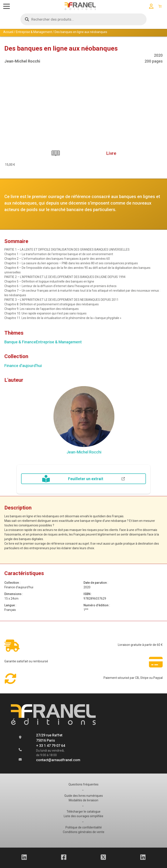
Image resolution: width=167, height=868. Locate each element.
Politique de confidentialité (83, 827)
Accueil (8, 32)
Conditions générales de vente (83, 832)
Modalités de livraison (84, 800)
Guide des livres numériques (83, 796)
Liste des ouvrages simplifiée (84, 816)
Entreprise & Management (34, 32)
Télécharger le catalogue (83, 812)
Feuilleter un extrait (83, 479)
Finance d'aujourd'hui (23, 366)
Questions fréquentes (83, 784)
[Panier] (160, 6)
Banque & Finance (20, 342)
